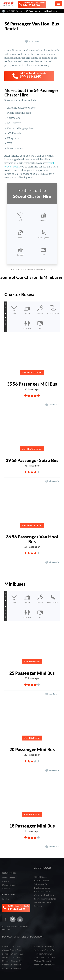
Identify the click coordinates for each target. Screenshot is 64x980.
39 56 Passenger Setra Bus (32, 460)
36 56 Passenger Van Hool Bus (32, 539)
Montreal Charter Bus (12, 961)
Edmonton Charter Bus (13, 954)
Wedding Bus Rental (44, 902)
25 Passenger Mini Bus (32, 673)
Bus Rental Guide (42, 888)
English (5, 899)
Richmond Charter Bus (45, 946)
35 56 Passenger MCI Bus (32, 384)
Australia (6, 889)
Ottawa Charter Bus (12, 968)
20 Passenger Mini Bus (32, 749)
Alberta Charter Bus (11, 946)
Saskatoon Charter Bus (45, 950)
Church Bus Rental (43, 891)
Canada (6, 881)
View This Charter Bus (32, 372)
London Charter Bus (11, 957)
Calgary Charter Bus (11, 950)
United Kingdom (10, 885)
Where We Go (41, 884)
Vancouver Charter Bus (45, 957)
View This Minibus (32, 662)
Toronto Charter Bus (44, 954)
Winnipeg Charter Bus (44, 965)
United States (9, 878)
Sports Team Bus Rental (45, 899)
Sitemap (38, 906)
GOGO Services (42, 881)
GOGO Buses (15, 11)
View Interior (32, 41)
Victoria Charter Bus (44, 961)
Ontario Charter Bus (12, 965)
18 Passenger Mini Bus (32, 826)
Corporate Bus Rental (44, 895)
